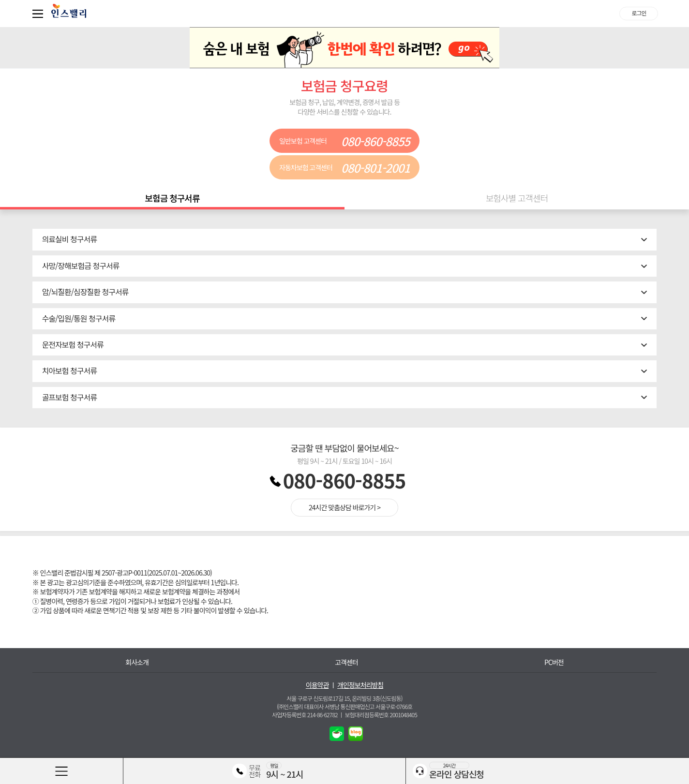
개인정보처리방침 (360, 685)
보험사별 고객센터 (517, 198)
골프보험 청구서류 (69, 397)
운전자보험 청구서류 (73, 344)
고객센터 (346, 662)
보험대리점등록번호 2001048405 (381, 715)
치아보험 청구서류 (69, 370)
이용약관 (317, 685)
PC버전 (554, 662)
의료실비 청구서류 (69, 239)
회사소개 (137, 662)
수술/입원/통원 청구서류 (79, 318)
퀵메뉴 (40, 14)
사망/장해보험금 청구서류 (81, 266)
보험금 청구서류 (172, 198)
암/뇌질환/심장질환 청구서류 (85, 292)
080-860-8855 (344, 480)
